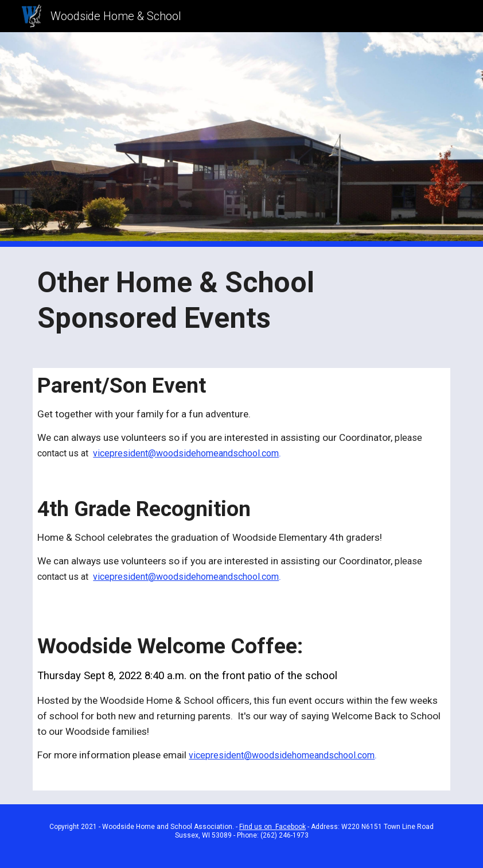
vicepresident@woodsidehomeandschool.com (186, 453)
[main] (241, 301)
